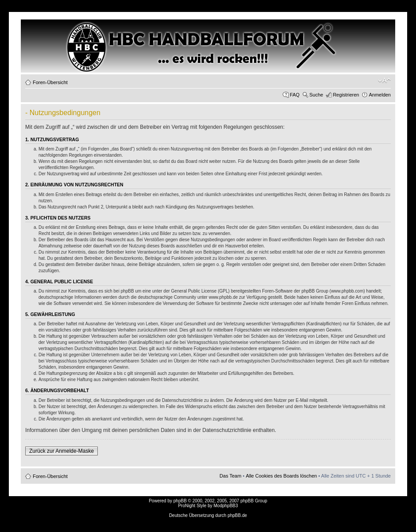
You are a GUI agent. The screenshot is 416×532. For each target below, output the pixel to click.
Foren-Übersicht (50, 82)
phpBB (180, 501)
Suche (316, 95)
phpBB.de (237, 515)
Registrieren (346, 95)
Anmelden (380, 95)
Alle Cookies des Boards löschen (281, 476)
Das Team (230, 476)
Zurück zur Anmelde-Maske (62, 451)
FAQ (295, 95)
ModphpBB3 (226, 506)
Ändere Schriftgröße (384, 81)
